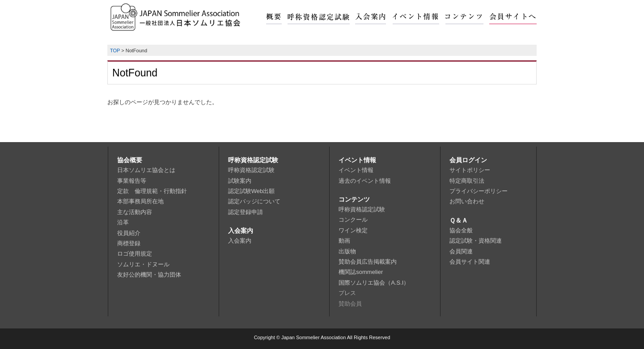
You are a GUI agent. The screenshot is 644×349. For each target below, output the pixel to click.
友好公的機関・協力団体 (149, 275)
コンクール (353, 220)
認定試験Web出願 (252, 191)
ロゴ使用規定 (135, 254)
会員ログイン (468, 160)
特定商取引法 (467, 181)
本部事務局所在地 (140, 201)
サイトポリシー (470, 170)
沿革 (123, 222)
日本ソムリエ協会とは (146, 170)
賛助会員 (350, 304)
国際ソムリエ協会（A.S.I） (374, 283)
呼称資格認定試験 (253, 160)
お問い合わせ (467, 201)
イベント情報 (357, 160)
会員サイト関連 (470, 262)
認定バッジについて (254, 201)
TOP (115, 50)
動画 (344, 241)
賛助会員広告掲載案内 (368, 262)
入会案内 (241, 231)
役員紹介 (129, 233)
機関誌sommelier (361, 272)
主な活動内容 (135, 212)
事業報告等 (132, 181)
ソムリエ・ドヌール (143, 264)
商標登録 (129, 243)
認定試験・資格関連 (476, 241)
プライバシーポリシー (479, 191)
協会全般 (461, 230)
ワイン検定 (353, 230)
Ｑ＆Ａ (459, 220)
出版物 (347, 251)
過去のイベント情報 (365, 181)
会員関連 (461, 251)
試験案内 (240, 181)
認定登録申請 (246, 212)
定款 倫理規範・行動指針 (152, 191)
